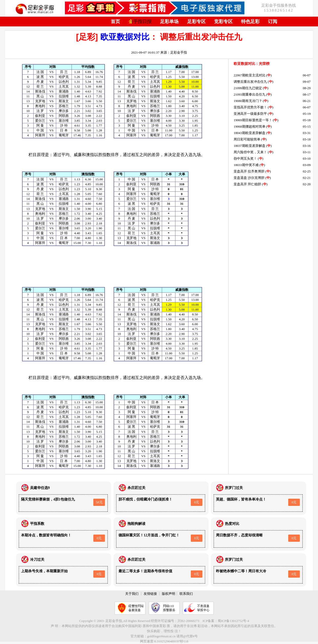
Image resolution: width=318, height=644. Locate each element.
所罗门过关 (234, 488)
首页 (115, 22)
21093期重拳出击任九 (250, 94)
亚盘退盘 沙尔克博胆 (249, 178)
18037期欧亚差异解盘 (250, 146)
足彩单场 (169, 22)
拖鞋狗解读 (136, 524)
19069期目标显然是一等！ (253, 120)
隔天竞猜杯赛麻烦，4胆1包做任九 (48, 499)
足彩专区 (196, 22)
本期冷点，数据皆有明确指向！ (46, 535)
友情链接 (150, 594)
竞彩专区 (223, 22)
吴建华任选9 (40, 488)
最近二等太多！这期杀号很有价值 (145, 571)
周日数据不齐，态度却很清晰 (239, 535)
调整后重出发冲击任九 (250, 82)
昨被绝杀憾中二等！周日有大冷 (241, 571)
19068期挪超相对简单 (250, 126)
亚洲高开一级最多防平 (250, 114)
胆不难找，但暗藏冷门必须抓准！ (145, 499)
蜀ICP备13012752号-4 (233, 621)
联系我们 (186, 594)
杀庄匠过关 (136, 488)
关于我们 (132, 594)
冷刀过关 (37, 560)
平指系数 (37, 524)
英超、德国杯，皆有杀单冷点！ (241, 499)
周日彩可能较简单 (247, 139)
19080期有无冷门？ (248, 101)
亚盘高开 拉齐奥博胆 (249, 171)
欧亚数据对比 (125, 37)
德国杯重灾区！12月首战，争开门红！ (149, 535)
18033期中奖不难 (246, 165)
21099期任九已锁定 (248, 88)
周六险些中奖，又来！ (250, 152)
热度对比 (232, 524)
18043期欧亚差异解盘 (250, 133)
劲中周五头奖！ (245, 159)
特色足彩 (250, 22)
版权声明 (168, 594)
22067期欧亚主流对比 (250, 75)
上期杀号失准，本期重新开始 (44, 571)
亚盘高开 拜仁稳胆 (247, 184)
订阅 (273, 22)
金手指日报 (140, 22)
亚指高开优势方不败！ (250, 107)
